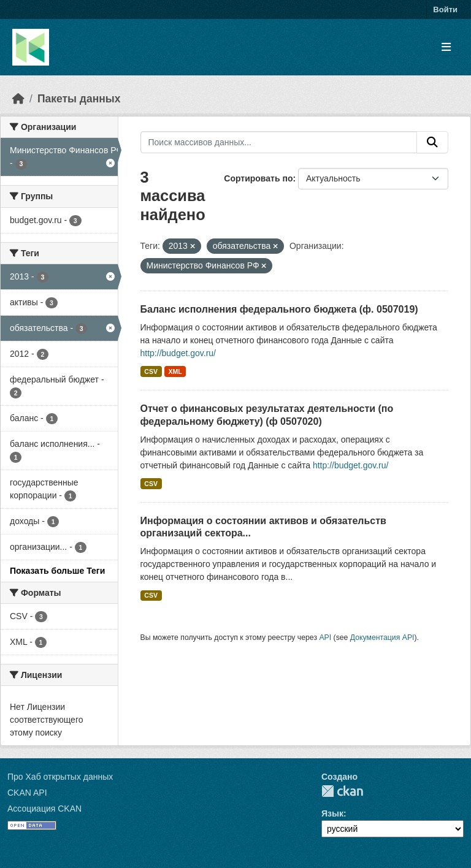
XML (175, 371)
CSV (151, 371)
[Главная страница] (18, 99)
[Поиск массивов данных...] (279, 142)
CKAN (342, 791)
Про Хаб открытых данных (60, 777)
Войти (445, 10)
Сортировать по (258, 178)
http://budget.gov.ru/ (178, 353)
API (325, 638)
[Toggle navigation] (446, 48)
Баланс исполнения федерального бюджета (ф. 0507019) (279, 309)
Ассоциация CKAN (44, 809)
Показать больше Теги (57, 571)
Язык (332, 813)
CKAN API (27, 793)
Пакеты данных (79, 99)
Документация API (382, 638)
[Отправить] (432, 142)
